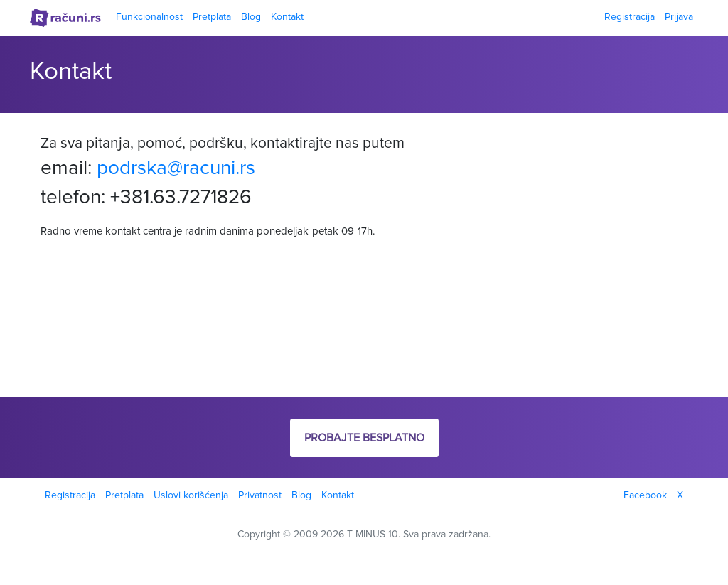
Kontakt (287, 17)
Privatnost (260, 495)
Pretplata (212, 17)
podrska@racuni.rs (176, 168)
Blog (251, 17)
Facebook (645, 495)
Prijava (679, 17)
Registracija (630, 17)
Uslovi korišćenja (191, 495)
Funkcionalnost (149, 17)
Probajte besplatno (364, 438)
